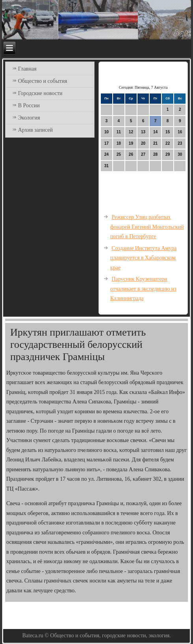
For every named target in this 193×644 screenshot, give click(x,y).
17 (107, 143)
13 (143, 132)
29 (168, 154)
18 (119, 143)
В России (29, 105)
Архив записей (35, 130)
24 (107, 154)
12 (131, 132)
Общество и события (43, 81)
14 (155, 132)
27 (143, 154)
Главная (27, 69)
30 (180, 154)
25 (119, 154)
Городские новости (40, 93)
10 (107, 132)
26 (131, 154)
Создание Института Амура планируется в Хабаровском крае (144, 258)
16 (180, 132)
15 (168, 132)
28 (155, 154)
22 (168, 143)
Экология (29, 118)
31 (107, 166)
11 (119, 132)
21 (155, 143)
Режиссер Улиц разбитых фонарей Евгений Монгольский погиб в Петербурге (147, 227)
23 (180, 143)
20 (143, 143)
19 (131, 143)
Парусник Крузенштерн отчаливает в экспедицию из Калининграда (143, 289)
